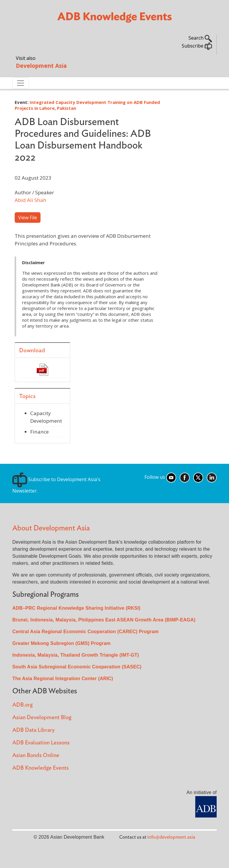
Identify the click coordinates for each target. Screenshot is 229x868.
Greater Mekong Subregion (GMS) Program (62, 643)
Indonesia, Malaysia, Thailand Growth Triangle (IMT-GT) (76, 655)
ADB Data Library (33, 730)
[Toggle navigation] (21, 83)
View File (28, 218)
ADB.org (22, 705)
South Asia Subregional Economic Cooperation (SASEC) (77, 667)
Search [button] (200, 38)
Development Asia (41, 66)
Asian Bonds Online (36, 755)
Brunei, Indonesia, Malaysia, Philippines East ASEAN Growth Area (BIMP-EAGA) (104, 620)
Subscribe (197, 46)
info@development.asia (171, 837)
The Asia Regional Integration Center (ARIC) (63, 679)
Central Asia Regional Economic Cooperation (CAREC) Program (85, 632)
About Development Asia (51, 528)
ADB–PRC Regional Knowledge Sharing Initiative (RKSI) (76, 608)
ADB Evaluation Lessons (41, 743)
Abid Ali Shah (31, 200)
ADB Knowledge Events (41, 768)
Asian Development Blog (42, 718)
